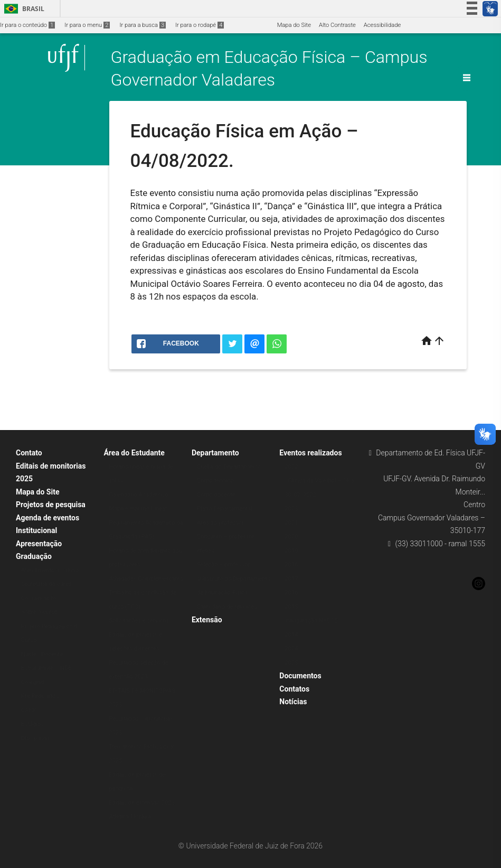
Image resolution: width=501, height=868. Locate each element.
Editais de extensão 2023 (142, 803)
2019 (291, 551)
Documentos (300, 676)
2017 (291, 579)
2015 (291, 607)
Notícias (293, 702)
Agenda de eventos (48, 518)
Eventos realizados (310, 453)
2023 (291, 508)
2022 (291, 467)
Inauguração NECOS (311, 620)
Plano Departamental (225, 508)
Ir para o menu (87, 25)
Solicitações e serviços (139, 620)
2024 (291, 648)
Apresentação (39, 544)
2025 (291, 663)
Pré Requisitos (40, 696)
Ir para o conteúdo (27, 25)
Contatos (294, 689)
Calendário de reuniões (227, 607)
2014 (291, 635)
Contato (29, 453)
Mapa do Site (294, 25)
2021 (291, 523)
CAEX (29, 710)
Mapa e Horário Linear (138, 508)
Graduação (34, 556)
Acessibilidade (382, 25)
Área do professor (220, 523)
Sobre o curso (39, 612)
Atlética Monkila (130, 816)
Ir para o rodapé (200, 25)
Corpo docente (216, 495)
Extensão (207, 620)
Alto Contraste (337, 25)
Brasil (22, 9)
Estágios (32, 724)
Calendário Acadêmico (139, 495)
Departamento (215, 453)
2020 (291, 536)
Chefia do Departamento (229, 467)
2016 (291, 592)
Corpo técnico (215, 480)
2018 (291, 564)
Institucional (36, 530)
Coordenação (39, 598)
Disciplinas (35, 738)
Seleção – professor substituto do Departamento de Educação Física (234, 578)
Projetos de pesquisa (51, 505)
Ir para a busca (143, 25)
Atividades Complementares (146, 579)
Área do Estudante (134, 453)
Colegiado (34, 682)
